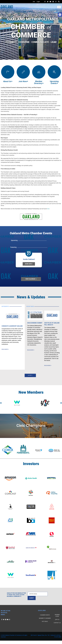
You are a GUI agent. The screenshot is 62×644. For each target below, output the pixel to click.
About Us (8, 81)
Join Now (23, 81)
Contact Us (57, 624)
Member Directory (39, 82)
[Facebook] (45, 2)
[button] (60, 15)
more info (29, 264)
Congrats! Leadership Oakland (12, 328)
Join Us (57, 621)
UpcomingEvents (54, 82)
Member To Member (45, 620)
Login (38, 2)
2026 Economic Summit (35, 324)
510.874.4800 (58, 638)
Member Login (57, 617)
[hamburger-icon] (59, 7)
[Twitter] (48, 2)
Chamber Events (45, 616)
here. (48, 209)
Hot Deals (45, 623)
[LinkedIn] (50, 2)
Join (34, 2)
